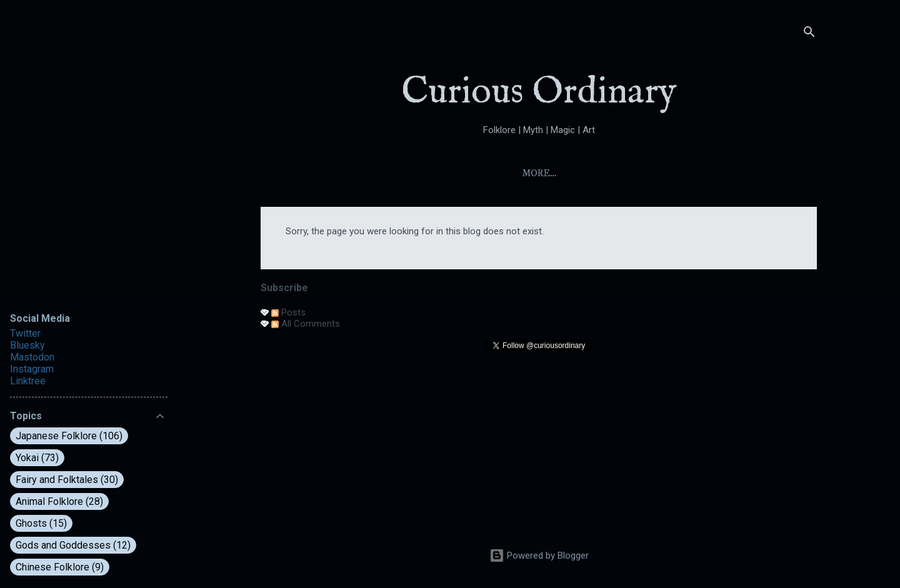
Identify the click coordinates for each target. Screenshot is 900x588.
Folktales (647, 173)
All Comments (306, 324)
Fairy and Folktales (67, 480)
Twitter (25, 333)
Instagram (32, 369)
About (471, 173)
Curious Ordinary (539, 92)
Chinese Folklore (60, 567)
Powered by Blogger (539, 556)
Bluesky (27, 345)
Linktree (28, 381)
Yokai (581, 173)
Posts (288, 312)
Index (527, 173)
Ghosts (41, 523)
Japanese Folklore (69, 436)
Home (417, 173)
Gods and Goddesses (73, 545)
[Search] (809, 34)
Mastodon (32, 357)
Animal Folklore (59, 501)
